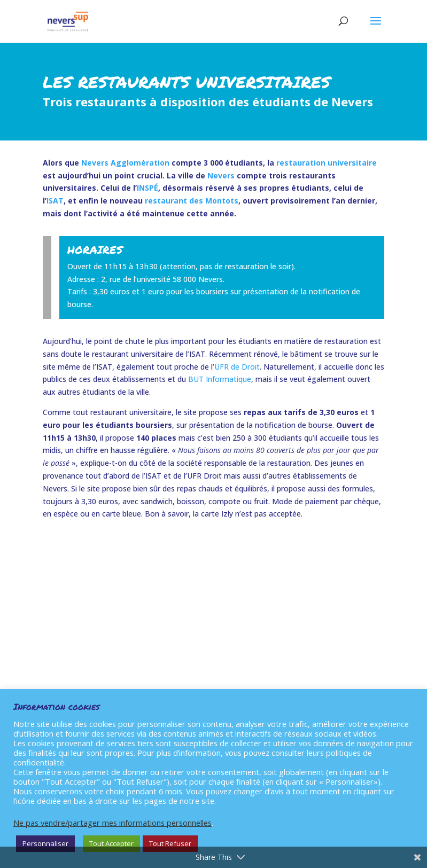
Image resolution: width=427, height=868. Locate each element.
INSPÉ (147, 188)
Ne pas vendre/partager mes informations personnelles (112, 823)
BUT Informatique (220, 379)
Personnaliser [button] (45, 843)
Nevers (221, 175)
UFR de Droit (237, 367)
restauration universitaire (327, 163)
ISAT (55, 201)
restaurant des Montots (192, 201)
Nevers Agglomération (125, 163)
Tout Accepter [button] (111, 843)
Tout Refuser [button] (170, 843)
